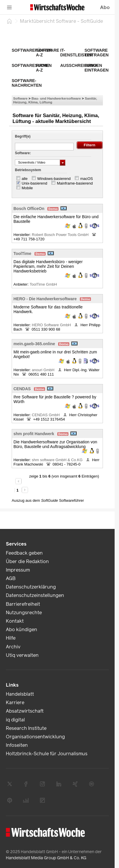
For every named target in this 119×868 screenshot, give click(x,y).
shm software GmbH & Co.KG (58, 460)
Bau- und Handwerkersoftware (56, 98)
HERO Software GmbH (52, 325)
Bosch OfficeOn (29, 209)
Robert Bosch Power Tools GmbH (61, 235)
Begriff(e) (23, 136)
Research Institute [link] (26, 728)
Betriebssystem (28, 170)
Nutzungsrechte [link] (24, 613)
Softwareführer (32, 50)
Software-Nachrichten (27, 83)
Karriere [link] (15, 703)
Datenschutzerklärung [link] (31, 587)
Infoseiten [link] (17, 745)
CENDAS (22, 389)
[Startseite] (9, 21)
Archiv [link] (13, 647)
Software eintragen (96, 53)
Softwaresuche (30, 65)
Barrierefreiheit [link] (23, 604)
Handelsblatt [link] (20, 694)
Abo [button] (105, 7)
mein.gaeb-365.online (34, 344)
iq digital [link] (15, 720)
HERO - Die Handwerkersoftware (45, 299)
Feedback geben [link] (24, 553)
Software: (23, 153)
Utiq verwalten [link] (22, 655)
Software (20, 98)
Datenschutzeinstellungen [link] (35, 595)
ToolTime (22, 254)
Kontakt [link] (15, 621)
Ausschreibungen (81, 65)
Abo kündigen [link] (21, 630)
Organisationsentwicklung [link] (35, 737)
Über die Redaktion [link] (27, 561)
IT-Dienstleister (76, 53)
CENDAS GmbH (46, 415)
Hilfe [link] (11, 638)
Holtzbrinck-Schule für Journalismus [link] (47, 754)
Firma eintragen (96, 68)
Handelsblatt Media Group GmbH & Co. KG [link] (46, 858)
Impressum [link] (18, 570)
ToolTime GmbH (44, 284)
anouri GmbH (44, 370)
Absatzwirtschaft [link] (25, 711)
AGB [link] (11, 578)
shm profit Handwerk (34, 434)
